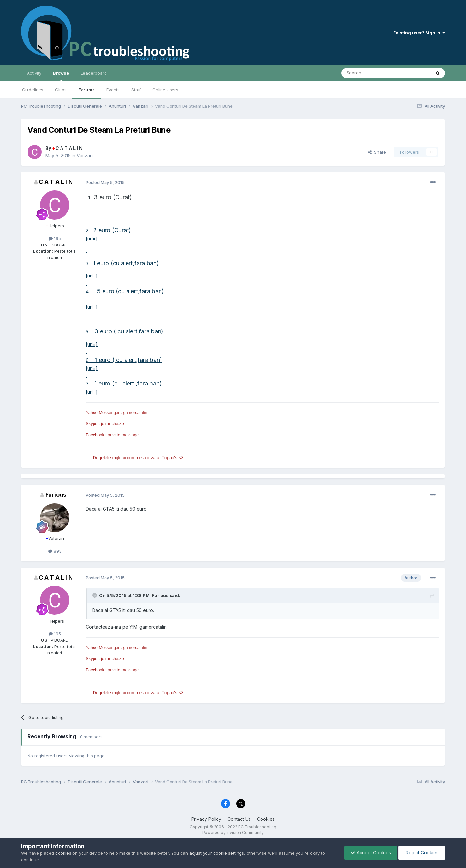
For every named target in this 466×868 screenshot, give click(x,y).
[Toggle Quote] (95, 595)
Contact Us (239, 819)
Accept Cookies (369, 853)
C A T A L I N (67, 148)
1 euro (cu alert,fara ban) (126, 263)
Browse (61, 76)
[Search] (370, 73)
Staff (136, 90)
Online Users (165, 90)
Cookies (266, 819)
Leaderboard (94, 73)
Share (377, 152)
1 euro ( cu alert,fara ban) (128, 360)
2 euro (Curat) (112, 230)
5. (90, 332)
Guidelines (33, 90)
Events (113, 90)
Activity (34, 73)
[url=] (92, 239)
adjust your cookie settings (217, 853)
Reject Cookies (421, 853)
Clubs (61, 90)
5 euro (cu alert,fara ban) (128, 291)
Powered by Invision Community (233, 833)
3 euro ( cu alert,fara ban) (129, 331)
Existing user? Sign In (419, 33)
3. (89, 263)
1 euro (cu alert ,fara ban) (127, 383)
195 (55, 238)
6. (90, 360)
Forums (87, 90)
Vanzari (85, 155)
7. (89, 384)
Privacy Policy (206, 819)
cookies (63, 853)
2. (89, 230)
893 (55, 551)
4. (89, 292)
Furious (56, 495)
